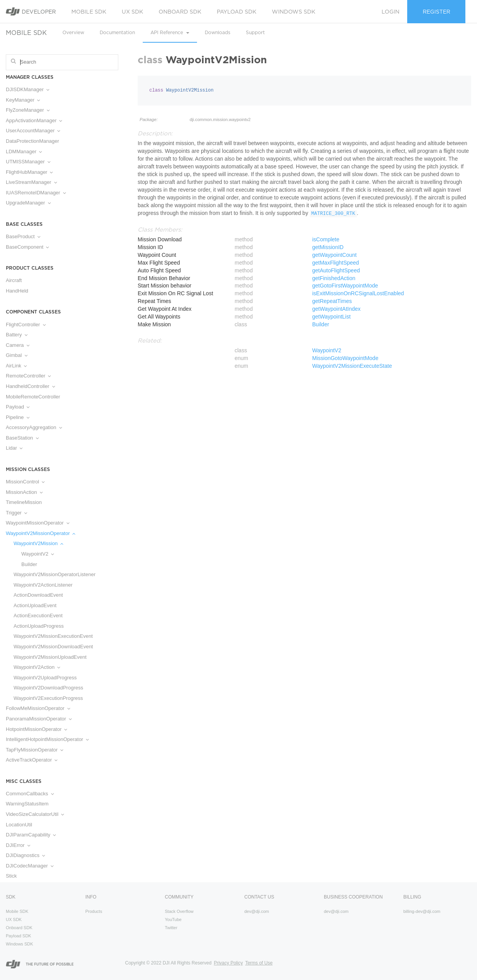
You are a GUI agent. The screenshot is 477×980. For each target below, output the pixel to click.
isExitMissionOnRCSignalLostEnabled (358, 293)
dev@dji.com (257, 911)
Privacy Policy (228, 963)
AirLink (16, 366)
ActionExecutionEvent (38, 616)
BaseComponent (27, 247)
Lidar (14, 448)
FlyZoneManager (28, 110)
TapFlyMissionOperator (35, 750)
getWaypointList (331, 317)
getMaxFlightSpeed (336, 263)
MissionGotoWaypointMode (345, 358)
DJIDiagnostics (25, 855)
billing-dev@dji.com (422, 911)
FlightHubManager (29, 172)
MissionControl (25, 482)
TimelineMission (24, 502)
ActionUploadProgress (39, 626)
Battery (17, 335)
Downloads (218, 32)
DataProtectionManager (32, 141)
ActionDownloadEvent (38, 595)
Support (255, 32)
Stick (11, 876)
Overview (73, 32)
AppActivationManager (34, 120)
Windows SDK (294, 12)
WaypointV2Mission (38, 543)
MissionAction (24, 492)
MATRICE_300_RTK (333, 214)
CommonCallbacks (30, 794)
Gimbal (17, 355)
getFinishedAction (334, 278)
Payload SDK (237, 12)
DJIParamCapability (31, 835)
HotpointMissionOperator (36, 729)
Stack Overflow (179, 911)
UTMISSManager (28, 162)
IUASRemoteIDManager (36, 193)
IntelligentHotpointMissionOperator (47, 739)
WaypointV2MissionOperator (41, 533)
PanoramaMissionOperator (39, 719)
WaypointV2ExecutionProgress (48, 698)
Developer (31, 11)
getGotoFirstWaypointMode (345, 286)
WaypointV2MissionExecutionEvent (53, 636)
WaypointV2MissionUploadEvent (50, 657)
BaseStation (22, 438)
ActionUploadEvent (35, 605)
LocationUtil (19, 825)
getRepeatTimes (332, 301)
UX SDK (132, 12)
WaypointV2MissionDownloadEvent (53, 647)
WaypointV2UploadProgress (45, 678)
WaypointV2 (38, 554)
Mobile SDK (89, 12)
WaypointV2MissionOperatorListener (54, 574)
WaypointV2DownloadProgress (48, 688)
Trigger (16, 513)
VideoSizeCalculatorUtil (35, 814)
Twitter (171, 928)
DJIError (18, 845)
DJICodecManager (30, 866)
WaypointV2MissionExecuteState (352, 366)
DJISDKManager (28, 89)
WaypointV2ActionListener (43, 585)
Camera (18, 345)
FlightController (26, 325)
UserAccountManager (33, 131)
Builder (29, 564)
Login (391, 12)
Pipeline (18, 417)
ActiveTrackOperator (32, 760)
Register (436, 12)
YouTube (173, 919)
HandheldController (30, 386)
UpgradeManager (28, 203)
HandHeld (17, 291)
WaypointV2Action (37, 667)
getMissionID (328, 247)
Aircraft (14, 280)
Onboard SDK (180, 12)
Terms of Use (259, 963)
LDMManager (24, 152)
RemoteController (28, 376)
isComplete (326, 239)
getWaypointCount (334, 255)
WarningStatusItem (27, 804)
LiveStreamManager (31, 182)
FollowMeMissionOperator (38, 708)
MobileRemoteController (33, 397)
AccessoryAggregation (34, 427)
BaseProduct (23, 236)
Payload (18, 407)
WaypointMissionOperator (38, 523)
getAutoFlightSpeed (336, 270)
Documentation (117, 32)
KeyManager (23, 100)
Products (94, 911)
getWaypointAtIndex (336, 309)
